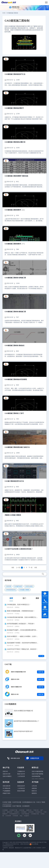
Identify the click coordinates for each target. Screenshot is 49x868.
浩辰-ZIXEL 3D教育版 (38, 779)
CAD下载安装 (25, 814)
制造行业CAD (21, 774)
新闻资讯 (34, 793)
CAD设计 (17, 812)
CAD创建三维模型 (24, 590)
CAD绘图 (15, 816)
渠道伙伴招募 (21, 791)
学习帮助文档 (6, 788)
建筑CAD (10, 812)
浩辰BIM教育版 (36, 776)
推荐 (11, 598)
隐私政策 (11, 848)
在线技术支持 (35, 758)
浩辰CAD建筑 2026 (16, 687)
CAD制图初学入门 (14, 814)
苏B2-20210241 (25, 844)
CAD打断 (8, 586)
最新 (37, 598)
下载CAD (36, 810)
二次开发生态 (21, 788)
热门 (24, 598)
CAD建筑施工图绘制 (12, 13)
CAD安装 (31, 812)
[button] (23, 8)
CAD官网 (8, 816)
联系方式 (34, 791)
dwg (21, 816)
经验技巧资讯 (6, 793)
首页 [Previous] (13, 568)
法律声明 (5, 848)
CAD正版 (22, 810)
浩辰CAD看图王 (7, 776)
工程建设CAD (21, 771)
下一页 (30, 568)
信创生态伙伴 (21, 786)
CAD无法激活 (29, 586)
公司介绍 (34, 786)
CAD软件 (39, 848)
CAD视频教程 (10, 704)
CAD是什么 (39, 812)
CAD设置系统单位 (11, 590)
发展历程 (34, 788)
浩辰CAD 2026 (15, 679)
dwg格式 (27, 816)
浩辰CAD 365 (15, 694)
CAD (4, 13)
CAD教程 (24, 812)
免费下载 (41, 672)
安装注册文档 (6, 786)
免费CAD (29, 810)
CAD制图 (5, 810)
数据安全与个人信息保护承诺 (23, 848)
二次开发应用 (21, 776)
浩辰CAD (5, 771)
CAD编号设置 (18, 586)
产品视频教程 (6, 791)
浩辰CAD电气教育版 (37, 774)
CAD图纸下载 (35, 814)
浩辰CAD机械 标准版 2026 (18, 672)
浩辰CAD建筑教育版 (37, 771)
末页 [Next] (36, 568)
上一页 (18, 568)
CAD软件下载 (13, 810)
